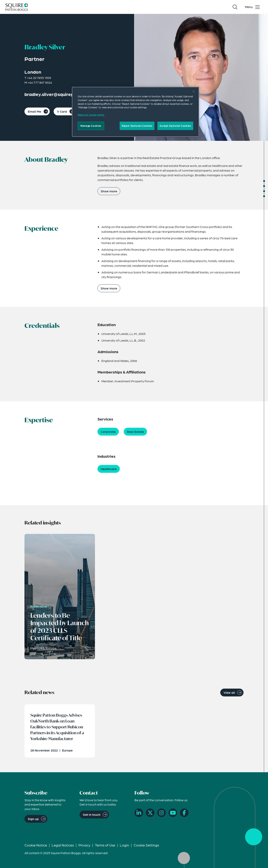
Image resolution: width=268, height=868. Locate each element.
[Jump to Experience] (264, 186)
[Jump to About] (264, 181)
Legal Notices (63, 845)
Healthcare (109, 469)
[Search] (235, 7)
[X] (150, 813)
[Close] (194, 91)
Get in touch (92, 814)
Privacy (84, 845)
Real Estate (135, 432)
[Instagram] (162, 813)
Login (124, 845)
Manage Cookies (91, 126)
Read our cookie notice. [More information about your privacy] (91, 115)
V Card (62, 111)
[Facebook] (184, 813)
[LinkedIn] (139, 813)
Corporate (108, 432)
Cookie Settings (146, 845)
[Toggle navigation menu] (253, 7)
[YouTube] (173, 813)
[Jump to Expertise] (264, 196)
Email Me (34, 111)
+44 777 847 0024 (40, 82)
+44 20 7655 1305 (39, 78)
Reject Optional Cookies (137, 126)
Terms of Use (105, 845)
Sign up (33, 819)
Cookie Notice (36, 845)
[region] (135, 112)
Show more (109, 191)
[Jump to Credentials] (264, 191)
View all (229, 692)
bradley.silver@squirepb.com (56, 94)
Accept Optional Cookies (175, 126)
